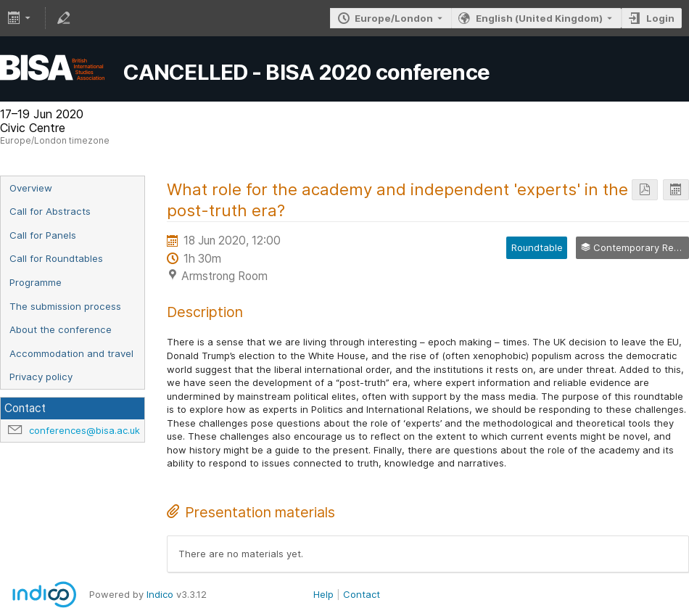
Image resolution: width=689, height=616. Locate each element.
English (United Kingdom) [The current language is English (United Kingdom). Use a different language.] (539, 18)
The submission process (65, 306)
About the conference (61, 329)
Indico (160, 594)
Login (660, 18)
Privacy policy (41, 377)
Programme (36, 282)
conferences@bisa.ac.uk (84, 430)
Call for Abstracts (50, 211)
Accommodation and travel (71, 353)
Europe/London (394, 18)
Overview (31, 188)
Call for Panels (43, 235)
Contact (362, 594)
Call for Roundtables (56, 258)
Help (323, 594)
